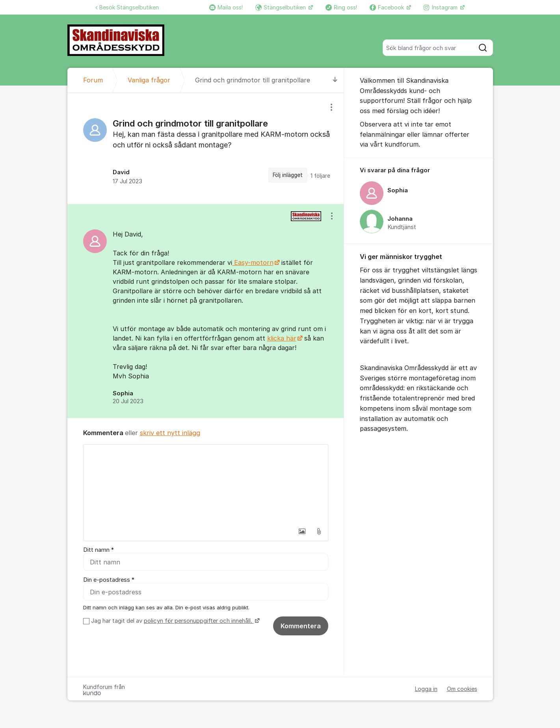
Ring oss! (341, 7)
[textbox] (206, 484)
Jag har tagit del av (174, 621)
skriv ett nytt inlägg (170, 433)
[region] (206, 148)
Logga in (426, 689)
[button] (302, 531)
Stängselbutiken (281, 7)
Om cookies (462, 689)
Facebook (388, 7)
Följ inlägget (288, 175)
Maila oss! (226, 7)
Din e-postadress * (109, 580)
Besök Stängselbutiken (127, 7)
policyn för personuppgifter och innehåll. (199, 621)
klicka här (282, 338)
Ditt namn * (99, 550)
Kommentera (301, 626)
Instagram (441, 7)
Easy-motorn (253, 263)
